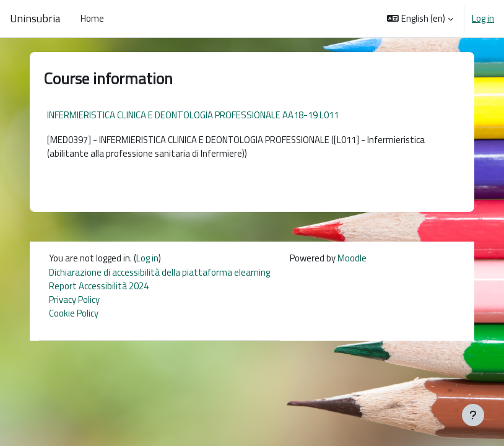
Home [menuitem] (92, 18)
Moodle (352, 258)
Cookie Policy (74, 313)
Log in (483, 19)
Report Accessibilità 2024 (99, 286)
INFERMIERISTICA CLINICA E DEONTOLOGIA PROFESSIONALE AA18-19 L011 (193, 115)
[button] (420, 19)
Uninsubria (35, 19)
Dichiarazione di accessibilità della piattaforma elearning (159, 272)
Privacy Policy (74, 300)
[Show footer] (473, 415)
